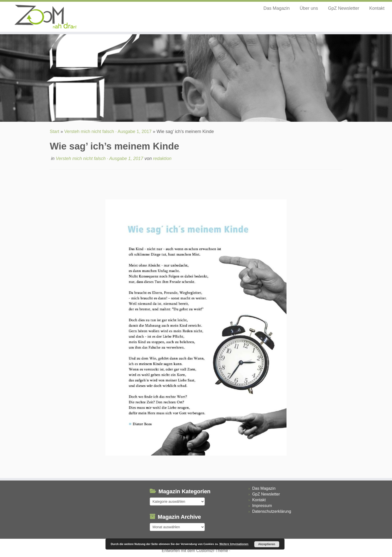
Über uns (309, 8)
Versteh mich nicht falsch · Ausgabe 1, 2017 (108, 131)
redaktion (162, 158)
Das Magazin (277, 8)
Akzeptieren (267, 544)
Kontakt (377, 8)
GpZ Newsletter (344, 8)
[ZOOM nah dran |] (45, 17)
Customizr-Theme (212, 551)
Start (54, 131)
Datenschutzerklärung (272, 511)
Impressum (262, 506)
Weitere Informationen (234, 544)
